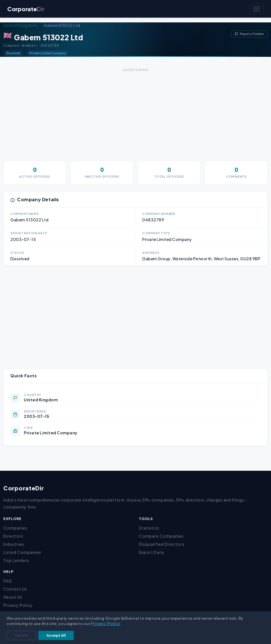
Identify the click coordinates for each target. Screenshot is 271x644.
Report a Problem (249, 34)
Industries (14, 544)
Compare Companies (161, 536)
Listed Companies (22, 552)
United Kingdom (20, 25)
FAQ (8, 581)
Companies (15, 528)
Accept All (56, 635)
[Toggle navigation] (257, 9)
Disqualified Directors (162, 544)
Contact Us (15, 589)
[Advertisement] (135, 113)
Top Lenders (16, 560)
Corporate (26, 9)
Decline (21, 635)
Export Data (151, 552)
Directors (13, 536)
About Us (13, 597)
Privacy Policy (18, 605)
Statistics (149, 528)
